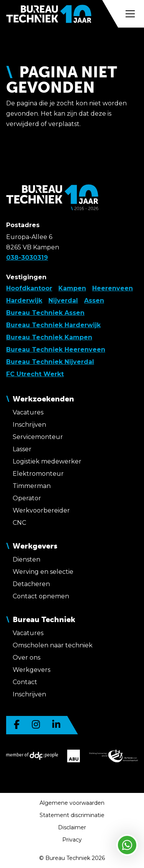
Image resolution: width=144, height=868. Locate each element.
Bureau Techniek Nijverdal (50, 362)
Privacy (72, 840)
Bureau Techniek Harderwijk (53, 325)
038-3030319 (27, 258)
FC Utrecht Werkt (35, 374)
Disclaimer (72, 827)
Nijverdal (63, 301)
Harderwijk (24, 301)
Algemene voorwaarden (72, 803)
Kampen (72, 288)
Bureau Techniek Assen (45, 313)
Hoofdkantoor (29, 288)
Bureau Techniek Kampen (49, 337)
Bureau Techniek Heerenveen (56, 350)
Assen (94, 301)
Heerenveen (113, 288)
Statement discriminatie (72, 815)
